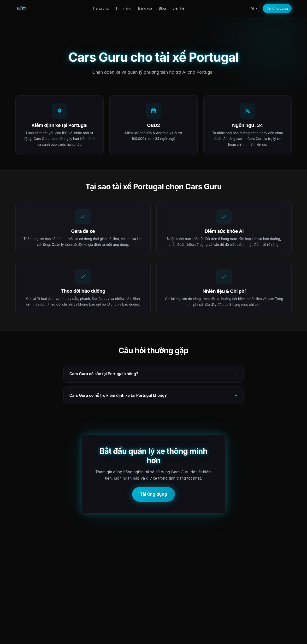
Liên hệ (178, 8)
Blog (162, 8)
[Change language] (254, 9)
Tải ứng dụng (277, 8)
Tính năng (123, 8)
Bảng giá (145, 8)
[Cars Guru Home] (22, 9)
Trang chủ (101, 8)
